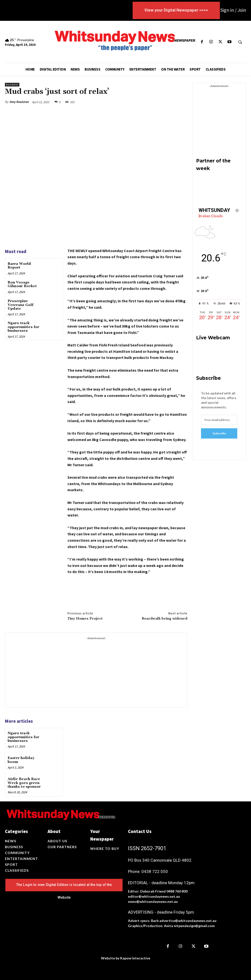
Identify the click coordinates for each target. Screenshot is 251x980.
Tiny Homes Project (85, 619)
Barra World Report (19, 266)
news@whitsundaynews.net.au (153, 901)
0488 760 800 (177, 891)
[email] (219, 420)
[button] (240, 42)
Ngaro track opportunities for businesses (23, 327)
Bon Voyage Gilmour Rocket (22, 284)
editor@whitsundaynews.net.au (154, 896)
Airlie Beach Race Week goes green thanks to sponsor (24, 783)
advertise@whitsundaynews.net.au (188, 921)
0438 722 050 (155, 871)
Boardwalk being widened (164, 619)
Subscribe (219, 433)
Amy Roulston (19, 102)
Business (12, 85)
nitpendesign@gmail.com (194, 926)
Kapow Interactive (135, 958)
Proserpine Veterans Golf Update (20, 305)
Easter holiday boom (21, 760)
